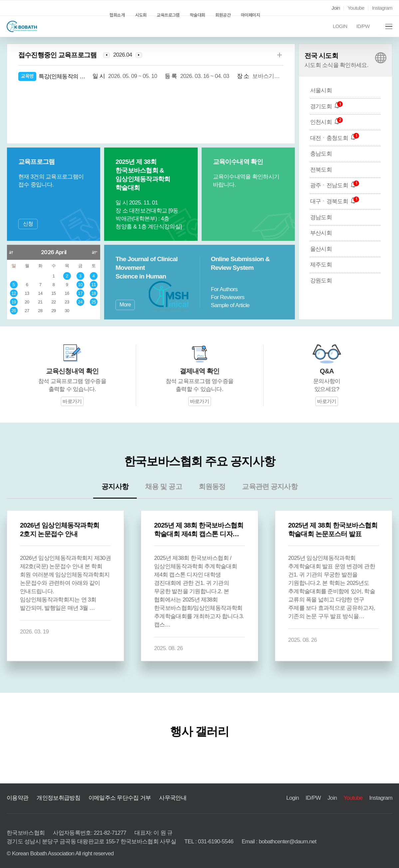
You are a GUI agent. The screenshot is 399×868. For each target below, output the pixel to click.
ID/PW (361, 31)
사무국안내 (155, 790)
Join (334, 8)
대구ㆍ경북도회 (331, 210)
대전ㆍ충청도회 (331, 147)
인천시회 (324, 131)
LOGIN (339, 31)
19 (14, 302)
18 (94, 294)
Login (292, 790)
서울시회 (320, 99)
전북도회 (320, 178)
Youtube (355, 8)
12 (14, 294)
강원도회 (320, 289)
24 (80, 302)
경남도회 (320, 226)
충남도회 (320, 163)
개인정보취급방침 (53, 790)
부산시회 (320, 242)
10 (80, 285)
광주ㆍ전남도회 (331, 194)
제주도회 (320, 273)
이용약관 (16, 790)
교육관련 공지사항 (263, 498)
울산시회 (320, 257)
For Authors (224, 289)
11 (94, 285)
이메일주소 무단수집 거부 (108, 790)
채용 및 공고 (168, 498)
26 (14, 311)
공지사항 (124, 498)
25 (94, 302)
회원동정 (211, 498)
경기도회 (324, 115)
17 (80, 294)
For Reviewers (227, 297)
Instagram (382, 8)
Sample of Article (231, 305)
